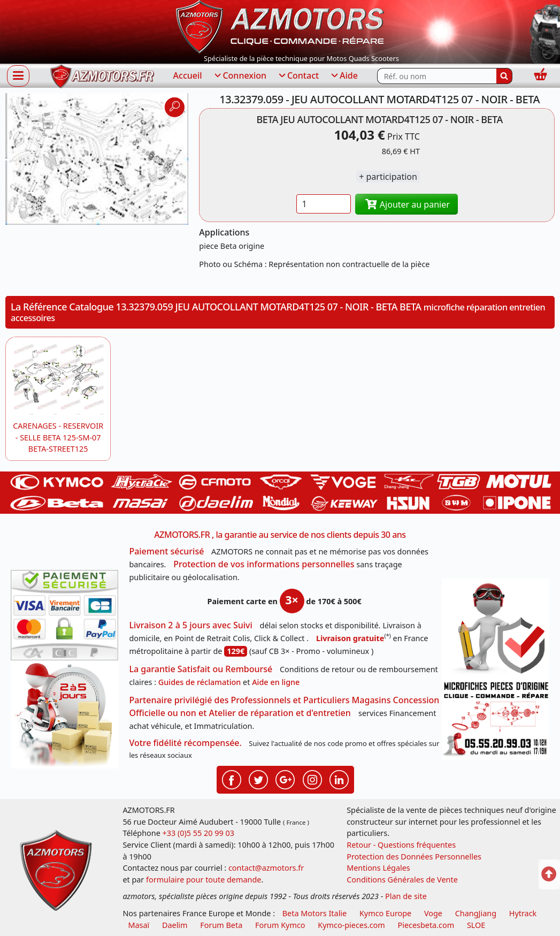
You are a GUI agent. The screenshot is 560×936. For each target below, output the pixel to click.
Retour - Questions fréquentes (401, 845)
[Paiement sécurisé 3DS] (64, 615)
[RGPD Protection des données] (496, 628)
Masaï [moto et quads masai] (139, 925)
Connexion (240, 76)
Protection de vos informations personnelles (264, 564)
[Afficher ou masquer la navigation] (18, 75)
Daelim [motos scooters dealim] (175, 925)
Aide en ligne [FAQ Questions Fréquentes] (276, 682)
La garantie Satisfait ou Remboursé (201, 669)
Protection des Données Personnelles (414, 857)
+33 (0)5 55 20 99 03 (198, 833)
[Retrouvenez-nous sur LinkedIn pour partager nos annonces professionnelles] (339, 779)
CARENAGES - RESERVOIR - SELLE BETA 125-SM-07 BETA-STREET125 (58, 437)
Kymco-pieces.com (351, 925)
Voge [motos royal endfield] (433, 913)
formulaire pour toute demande (204, 880)
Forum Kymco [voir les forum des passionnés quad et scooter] (280, 925)
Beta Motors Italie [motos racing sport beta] (314, 913)
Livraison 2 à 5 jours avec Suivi (190, 625)
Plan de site (406, 896)
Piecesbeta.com (426, 925)
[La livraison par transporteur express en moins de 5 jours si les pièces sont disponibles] (64, 715)
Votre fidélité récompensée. (185, 743)
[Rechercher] (504, 76)
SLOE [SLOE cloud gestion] (476, 925)
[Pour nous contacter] (496, 719)
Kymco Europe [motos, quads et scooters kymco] (385, 913)
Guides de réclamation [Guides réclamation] (200, 682)
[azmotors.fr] (102, 76)
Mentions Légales (378, 868)
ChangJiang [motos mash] (476, 913)
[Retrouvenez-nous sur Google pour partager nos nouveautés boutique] (285, 779)
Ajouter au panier (406, 204)
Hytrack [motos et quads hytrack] (523, 913)
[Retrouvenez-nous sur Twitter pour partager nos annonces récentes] (258, 779)
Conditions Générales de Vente (402, 880)
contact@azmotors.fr (266, 868)
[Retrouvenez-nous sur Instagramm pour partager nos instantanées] (312, 779)
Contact (298, 76)
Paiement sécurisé (166, 551)
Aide (344, 76)
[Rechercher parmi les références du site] (437, 76)
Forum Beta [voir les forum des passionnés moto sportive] (221, 925)
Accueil (188, 75)
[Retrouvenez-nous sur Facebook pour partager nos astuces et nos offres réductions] (232, 779)
